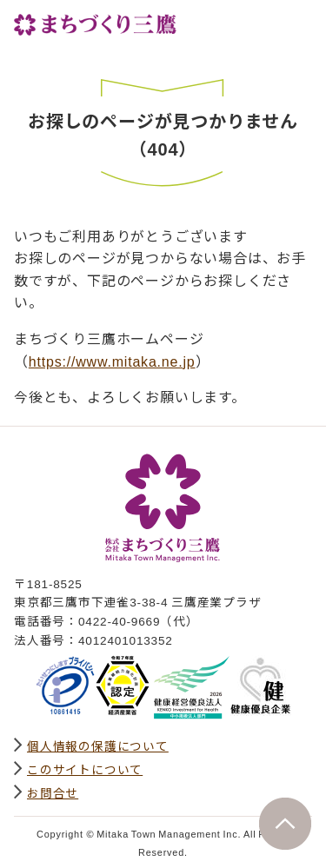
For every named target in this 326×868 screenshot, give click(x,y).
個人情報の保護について (98, 745)
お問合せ (53, 792)
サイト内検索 (260, 23)
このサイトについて (85, 769)
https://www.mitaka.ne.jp (112, 361)
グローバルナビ (298, 23)
